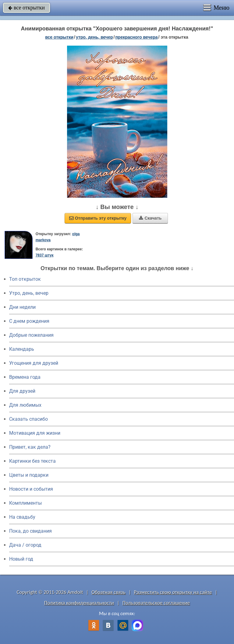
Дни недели (22, 307)
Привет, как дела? (30, 447)
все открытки (27, 8)
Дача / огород (25, 545)
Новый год (21, 559)
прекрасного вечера (136, 37)
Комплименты (25, 503)
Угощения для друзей (34, 363)
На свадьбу (22, 517)
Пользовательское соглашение (156, 603)
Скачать (150, 218)
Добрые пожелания (31, 335)
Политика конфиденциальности (79, 603)
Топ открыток (25, 279)
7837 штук (45, 255)
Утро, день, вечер (29, 293)
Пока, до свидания (30, 531)
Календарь (22, 349)
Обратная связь (108, 592)
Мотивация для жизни (35, 433)
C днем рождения (29, 321)
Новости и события (31, 489)
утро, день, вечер (94, 37)
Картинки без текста (32, 461)
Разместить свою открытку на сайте (173, 592)
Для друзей (22, 391)
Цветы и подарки (29, 475)
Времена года (25, 377)
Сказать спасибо (28, 419)
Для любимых (25, 405)
